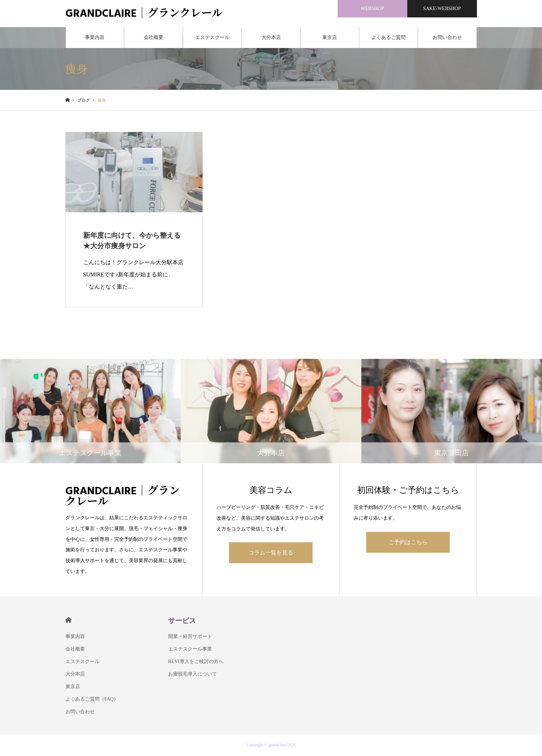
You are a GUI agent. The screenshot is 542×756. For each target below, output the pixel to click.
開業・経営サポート (190, 637)
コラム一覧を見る (271, 553)
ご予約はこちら (408, 543)
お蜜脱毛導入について (193, 675)
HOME (68, 621)
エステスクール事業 (190, 650)
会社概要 (154, 38)
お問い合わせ (447, 38)
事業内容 (95, 38)
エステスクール (212, 38)
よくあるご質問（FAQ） (388, 42)
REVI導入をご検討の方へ (196, 662)
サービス (182, 621)
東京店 (330, 38)
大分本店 (271, 38)
